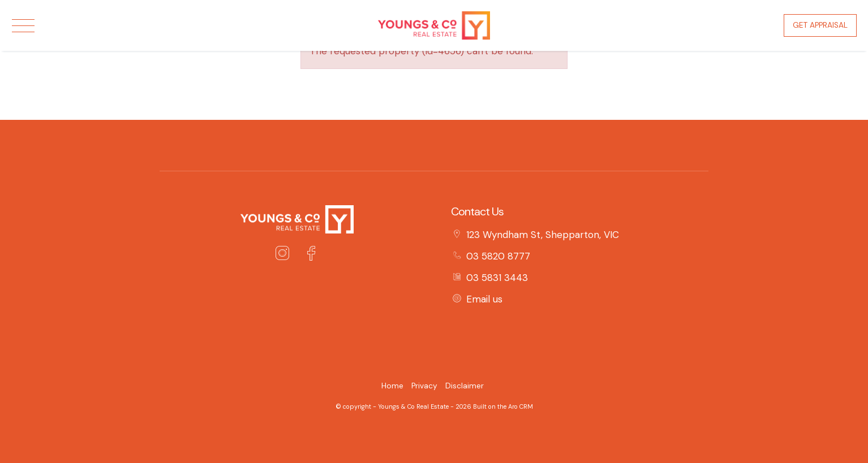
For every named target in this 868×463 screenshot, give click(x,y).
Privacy (424, 386)
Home (392, 386)
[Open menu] (23, 26)
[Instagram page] (285, 255)
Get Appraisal (820, 25)
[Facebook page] (311, 255)
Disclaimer (465, 386)
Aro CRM (521, 406)
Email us (484, 299)
